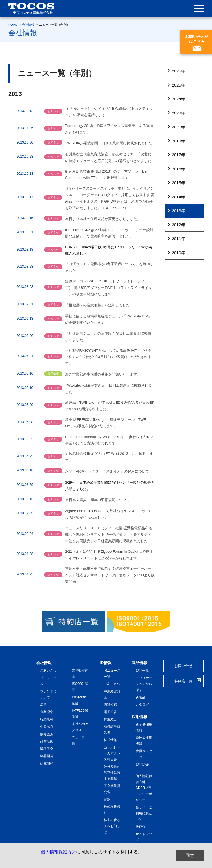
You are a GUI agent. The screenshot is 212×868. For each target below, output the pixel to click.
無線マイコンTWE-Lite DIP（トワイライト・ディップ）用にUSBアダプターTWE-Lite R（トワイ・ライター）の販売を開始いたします (109, 288)
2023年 (178, 113)
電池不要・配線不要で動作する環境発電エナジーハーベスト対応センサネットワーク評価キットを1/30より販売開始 (110, 575)
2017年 (178, 155)
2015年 (178, 183)
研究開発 (47, 763)
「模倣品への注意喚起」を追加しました (97, 305)
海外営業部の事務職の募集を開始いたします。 (103, 374)
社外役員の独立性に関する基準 (112, 773)
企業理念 (47, 712)
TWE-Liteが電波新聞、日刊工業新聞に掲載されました (108, 143)
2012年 (178, 225)
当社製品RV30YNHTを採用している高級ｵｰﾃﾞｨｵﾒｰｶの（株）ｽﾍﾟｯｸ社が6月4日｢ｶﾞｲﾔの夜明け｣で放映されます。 (108, 357)
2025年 (178, 85)
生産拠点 (47, 727)
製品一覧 (142, 671)
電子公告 (110, 712)
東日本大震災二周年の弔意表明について (97, 500)
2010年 (178, 253)
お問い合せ (183, 666)
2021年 (178, 127)
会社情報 (28, 25)
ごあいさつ (48, 671)
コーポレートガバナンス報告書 (112, 753)
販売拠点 (47, 734)
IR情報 (106, 663)
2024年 (178, 99)
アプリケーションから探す (144, 684)
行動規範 (47, 719)
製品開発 (47, 756)
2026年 (178, 71)
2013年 (178, 211)
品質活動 (47, 741)
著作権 (141, 827)
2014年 (178, 197)
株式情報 (110, 740)
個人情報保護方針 (59, 852)
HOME (13, 25)
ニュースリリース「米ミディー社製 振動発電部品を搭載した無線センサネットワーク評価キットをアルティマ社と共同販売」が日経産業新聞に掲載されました (109, 535)
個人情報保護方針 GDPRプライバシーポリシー (144, 788)
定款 (107, 799)
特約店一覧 (183, 681)
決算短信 (110, 705)
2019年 (178, 141)
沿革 (43, 705)
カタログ (142, 705)
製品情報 (139, 663)
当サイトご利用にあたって (144, 813)
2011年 (178, 238)
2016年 (178, 169)
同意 (190, 855)
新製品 (141, 697)
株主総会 (110, 719)
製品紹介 (142, 765)
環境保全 (47, 749)
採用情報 (139, 717)
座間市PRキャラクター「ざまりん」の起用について (107, 471)
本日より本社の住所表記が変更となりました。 (103, 219)
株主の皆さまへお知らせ (112, 826)
